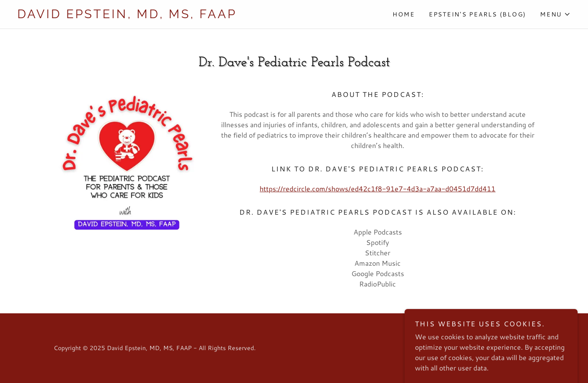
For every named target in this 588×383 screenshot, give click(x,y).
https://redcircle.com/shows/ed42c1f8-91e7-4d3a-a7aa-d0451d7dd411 (378, 188)
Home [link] (404, 14)
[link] (156, 15)
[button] (555, 14)
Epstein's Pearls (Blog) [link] (477, 14)
